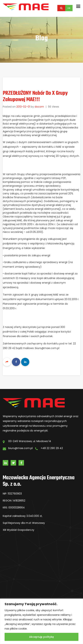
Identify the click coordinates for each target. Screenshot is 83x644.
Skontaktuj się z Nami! (69, 8)
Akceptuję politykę (41, 637)
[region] (41, 621)
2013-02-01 (23, 107)
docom (39, 107)
